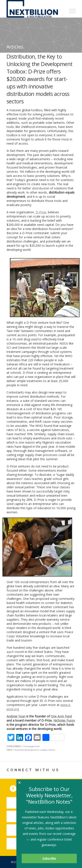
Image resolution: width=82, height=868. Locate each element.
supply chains (48, 750)
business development (27, 750)
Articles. (15, 47)
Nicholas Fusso (64, 720)
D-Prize (41, 212)
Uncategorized (31, 746)
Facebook (16, 788)
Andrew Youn (16, 716)
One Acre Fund (61, 716)
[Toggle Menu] (72, 11)
